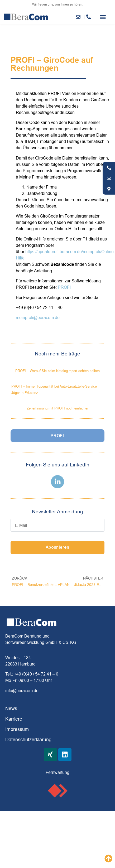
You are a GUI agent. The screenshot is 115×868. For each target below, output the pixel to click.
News (11, 708)
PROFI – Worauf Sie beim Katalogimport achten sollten (57, 371)
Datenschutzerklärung (28, 739)
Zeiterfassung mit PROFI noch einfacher (57, 408)
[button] (103, 17)
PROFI (64, 287)
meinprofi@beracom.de (38, 317)
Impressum (17, 729)
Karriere (14, 719)
